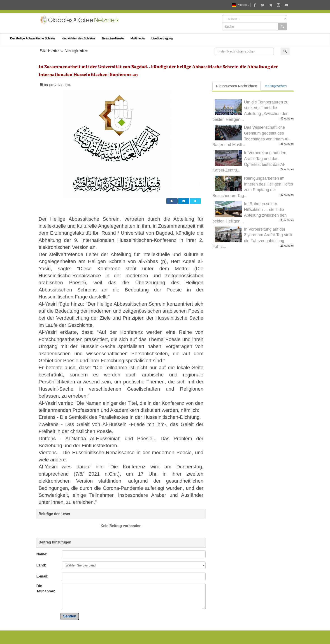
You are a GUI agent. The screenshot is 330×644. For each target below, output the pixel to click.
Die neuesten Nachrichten (237, 86)
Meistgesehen (276, 86)
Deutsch (241, 5)
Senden (70, 616)
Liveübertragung (162, 38)
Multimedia (138, 38)
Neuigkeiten (77, 51)
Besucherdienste (113, 38)
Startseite (49, 51)
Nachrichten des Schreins (78, 38)
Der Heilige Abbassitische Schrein (32, 38)
